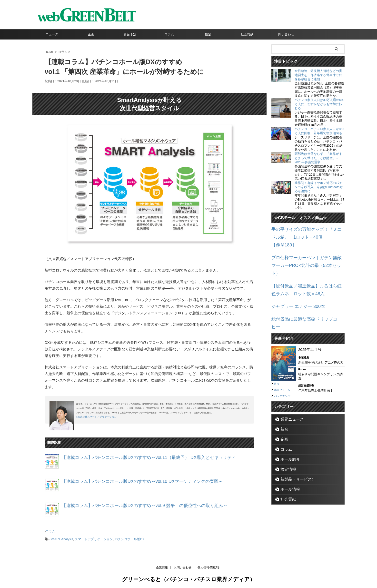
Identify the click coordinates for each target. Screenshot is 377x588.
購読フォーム (284, 356)
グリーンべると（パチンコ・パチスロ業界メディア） (188, 577)
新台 (283, 401)
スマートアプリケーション (94, 537)
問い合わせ (286, 34)
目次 (278, 350)
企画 (91, 34)
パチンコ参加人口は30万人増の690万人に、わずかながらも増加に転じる (320, 104)
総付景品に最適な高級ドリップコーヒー (304, 294)
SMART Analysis (61, 537)
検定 (208, 34)
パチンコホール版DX (129, 537)
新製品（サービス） (294, 451)
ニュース (52, 34)
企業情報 (162, 565)
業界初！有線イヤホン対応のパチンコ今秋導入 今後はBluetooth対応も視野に (319, 187)
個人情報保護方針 (209, 565)
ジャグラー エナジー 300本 (294, 283)
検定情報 (286, 441)
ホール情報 (288, 461)
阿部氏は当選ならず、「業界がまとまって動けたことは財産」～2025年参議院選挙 (318, 158)
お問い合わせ (183, 565)
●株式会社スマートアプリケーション (96, 417)
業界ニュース (289, 391)
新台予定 (130, 34)
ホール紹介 (288, 431)
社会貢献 (247, 34)
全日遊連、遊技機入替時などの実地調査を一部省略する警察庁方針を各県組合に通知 (318, 75)
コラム (169, 34)
